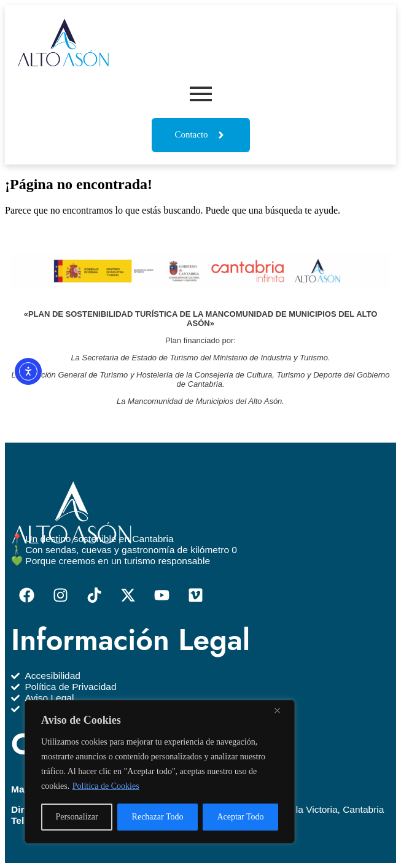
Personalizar (76, 817)
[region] (160, 772)
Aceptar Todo (240, 817)
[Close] (282, 710)
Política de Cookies (106, 786)
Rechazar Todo (158, 817)
